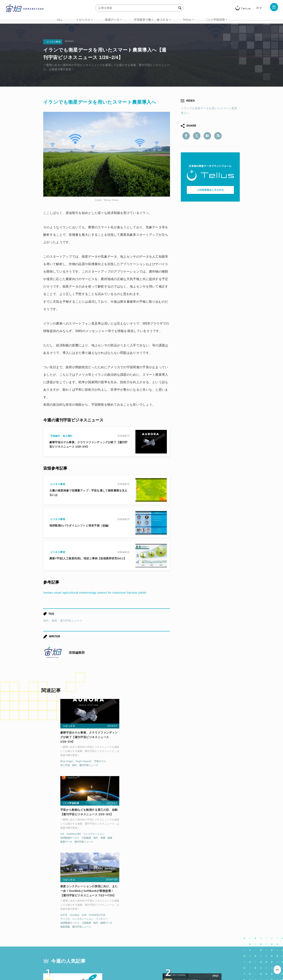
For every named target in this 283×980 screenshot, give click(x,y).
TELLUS (86, 915)
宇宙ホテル (82, 762)
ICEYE (183, 762)
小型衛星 (137, 762)
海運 (153, 762)
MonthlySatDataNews (157, 915)
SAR (204, 762)
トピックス (83, 20)
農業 (55, 621)
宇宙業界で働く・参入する (151, 20)
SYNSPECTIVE (217, 762)
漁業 (161, 762)
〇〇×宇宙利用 (215, 20)
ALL (60, 20)
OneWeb (194, 762)
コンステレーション (144, 758)
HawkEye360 (125, 758)
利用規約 (109, 959)
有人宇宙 (47, 766)
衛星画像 (184, 774)
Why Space (128, 915)
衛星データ (112, 20)
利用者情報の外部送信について (162, 959)
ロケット (133, 922)
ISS (78, 922)
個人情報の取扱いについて (130, 959)
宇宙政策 (175, 922)
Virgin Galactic (66, 762)
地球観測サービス (120, 762)
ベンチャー (221, 766)
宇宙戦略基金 (154, 922)
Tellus (187, 20)
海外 (46, 621)
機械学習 (63, 922)
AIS (113, 758)
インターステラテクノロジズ (207, 922)
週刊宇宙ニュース (71, 621)
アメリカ (184, 766)
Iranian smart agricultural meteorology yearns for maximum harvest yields (96, 593)
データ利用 (225, 915)
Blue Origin (49, 762)
